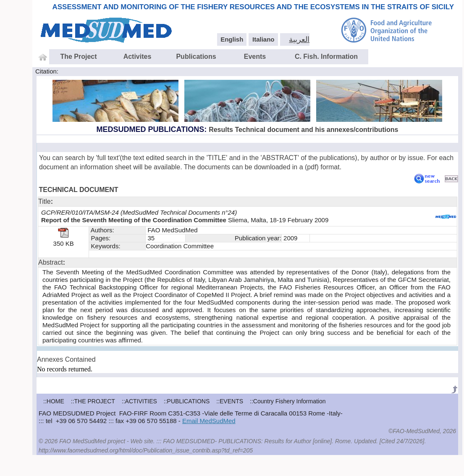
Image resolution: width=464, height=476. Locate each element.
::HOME (54, 401)
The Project (78, 57)
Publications (196, 57)
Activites (138, 57)
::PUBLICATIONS (187, 401)
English (232, 39)
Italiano (263, 39)
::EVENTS (230, 401)
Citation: (47, 71)
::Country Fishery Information (288, 401)
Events (255, 57)
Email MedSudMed (209, 421)
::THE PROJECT (93, 401)
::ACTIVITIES (139, 401)
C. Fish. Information (326, 57)
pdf (312, 167)
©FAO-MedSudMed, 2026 (422, 431)
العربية (299, 39)
